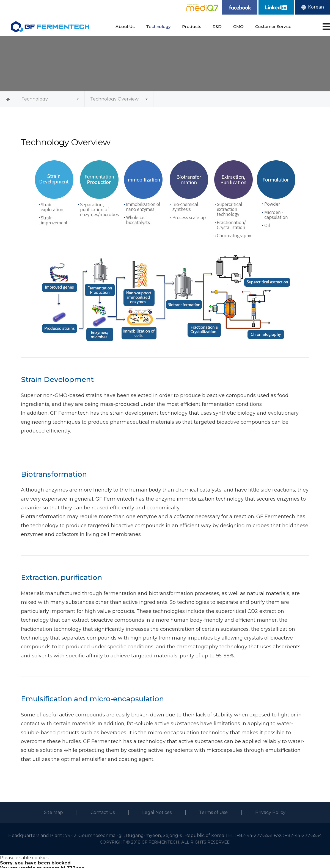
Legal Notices (157, 812)
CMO (238, 26)
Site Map (53, 812)
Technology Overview (114, 99)
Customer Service (273, 26)
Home (8, 99)
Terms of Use (213, 812)
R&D (217, 26)
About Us (125, 26)
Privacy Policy (270, 812)
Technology (158, 26)
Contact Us (103, 812)
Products (192, 26)
